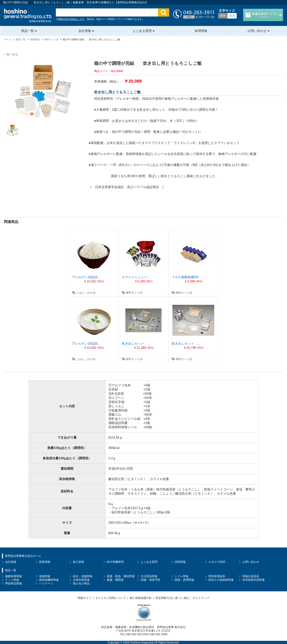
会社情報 (85, 31)
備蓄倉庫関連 (14, 576)
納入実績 (79, 562)
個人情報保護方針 (141, 598)
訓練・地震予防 (150, 580)
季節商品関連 (14, 583)
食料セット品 (134, 293)
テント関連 (12, 580)
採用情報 (201, 31)
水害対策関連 (81, 580)
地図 (166, 631)
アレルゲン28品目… (86, 277)
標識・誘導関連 (184, 580)
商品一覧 (28, 31)
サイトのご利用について (111, 598)
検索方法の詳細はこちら (71, 19)
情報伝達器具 (251, 576)
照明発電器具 (217, 576)
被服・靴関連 (115, 580)
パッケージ (46, 583)
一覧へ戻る (11, 54)
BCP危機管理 (115, 562)
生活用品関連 (149, 576)
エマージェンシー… (136, 277)
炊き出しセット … (136, 344)
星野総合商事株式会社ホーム (23, 556)
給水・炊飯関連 (83, 576)
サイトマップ (201, 598)
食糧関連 (45, 576)
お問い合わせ (257, 31)
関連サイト (85, 598)
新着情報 (45, 562)
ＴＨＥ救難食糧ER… (187, 277)
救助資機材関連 (49, 580)
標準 (223, 16)
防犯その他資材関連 (221, 580)
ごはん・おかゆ (86, 293)
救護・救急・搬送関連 (121, 576)
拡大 (232, 16)
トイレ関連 (182, 576)
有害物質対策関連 (254, 580)
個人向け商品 (81, 583)
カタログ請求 (217, 562)
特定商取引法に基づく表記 (172, 598)
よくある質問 (142, 31)
